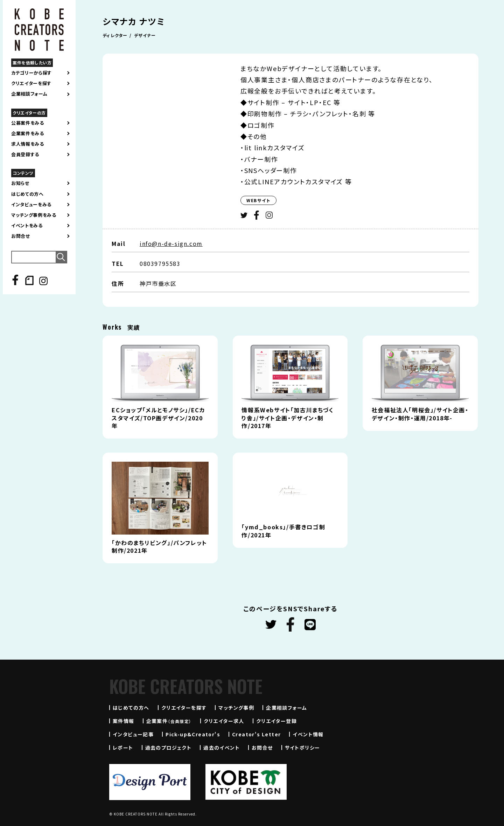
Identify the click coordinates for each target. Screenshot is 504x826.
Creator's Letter (256, 734)
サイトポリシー (303, 748)
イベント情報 (308, 734)
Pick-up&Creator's (193, 734)
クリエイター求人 (224, 721)
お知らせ (20, 183)
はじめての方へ (27, 194)
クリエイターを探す (31, 83)
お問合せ (21, 236)
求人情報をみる (28, 144)
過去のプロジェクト (169, 748)
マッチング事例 (236, 708)
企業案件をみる (28, 133)
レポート (123, 748)
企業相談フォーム (29, 94)
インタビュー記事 (133, 734)
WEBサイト (258, 200)
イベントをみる (27, 226)
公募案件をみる (28, 123)
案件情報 (124, 721)
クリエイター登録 (276, 721)
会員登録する (25, 154)
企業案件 (169, 721)
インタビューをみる (31, 205)
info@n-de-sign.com (171, 243)
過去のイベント (222, 748)
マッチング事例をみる (34, 215)
